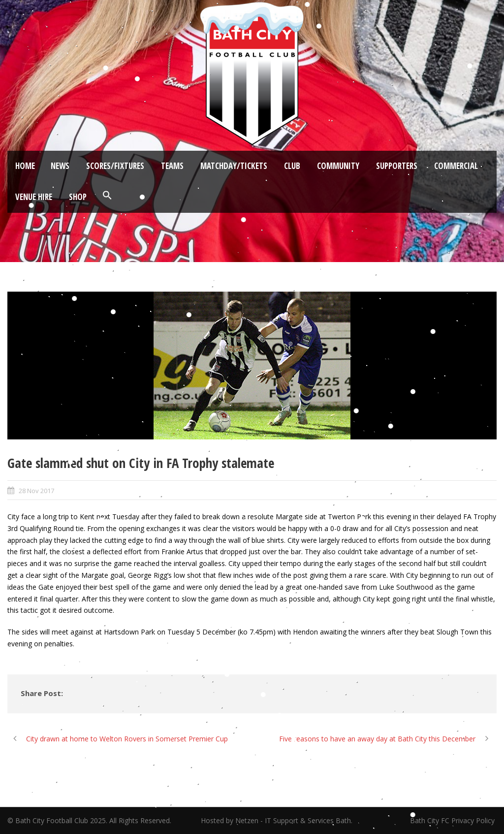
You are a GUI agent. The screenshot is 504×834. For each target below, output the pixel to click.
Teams (172, 166)
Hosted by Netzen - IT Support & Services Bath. (277, 820)
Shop (78, 197)
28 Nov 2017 (36, 491)
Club (292, 166)
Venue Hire (34, 197)
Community (338, 166)
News (60, 166)
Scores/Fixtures (115, 166)
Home (25, 166)
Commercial (456, 166)
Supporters (397, 166)
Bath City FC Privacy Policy (453, 820)
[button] (107, 196)
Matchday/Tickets (234, 166)
